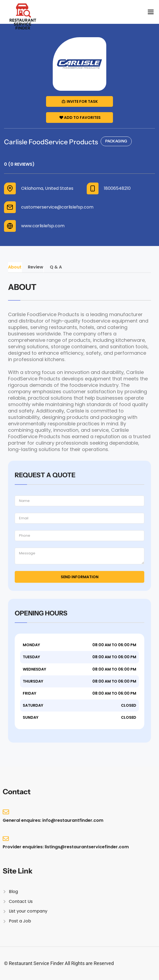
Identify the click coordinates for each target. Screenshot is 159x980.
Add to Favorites (80, 118)
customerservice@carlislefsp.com (57, 207)
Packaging (116, 141)
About (15, 267)
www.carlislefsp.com (43, 226)
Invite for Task (80, 101)
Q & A (56, 267)
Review (36, 267)
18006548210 (117, 188)
